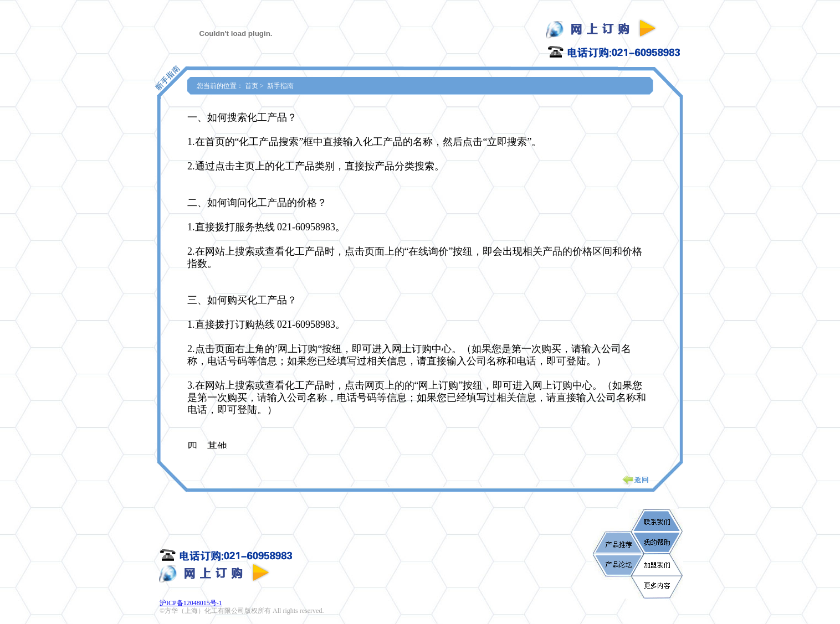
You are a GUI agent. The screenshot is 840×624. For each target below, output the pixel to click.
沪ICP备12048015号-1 (191, 603)
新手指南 (280, 86)
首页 (252, 86)
